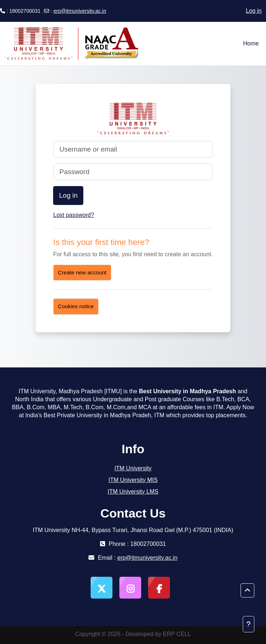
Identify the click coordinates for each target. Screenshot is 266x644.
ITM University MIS (133, 480)
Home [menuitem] (251, 43)
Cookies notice (76, 306)
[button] (247, 591)
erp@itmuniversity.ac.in (80, 11)
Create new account (82, 272)
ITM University (133, 468)
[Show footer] (249, 624)
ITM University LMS (133, 492)
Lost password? (74, 215)
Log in (254, 11)
